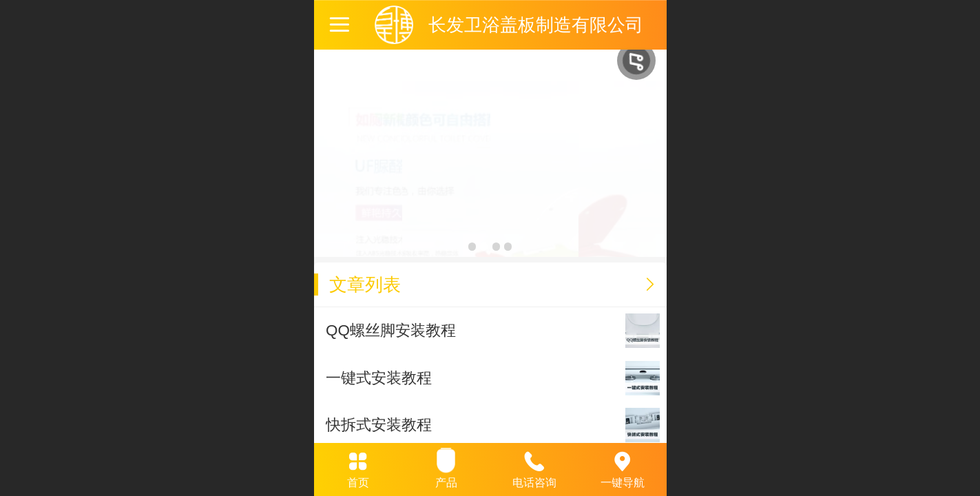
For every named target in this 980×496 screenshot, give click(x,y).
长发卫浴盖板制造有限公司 (536, 25)
